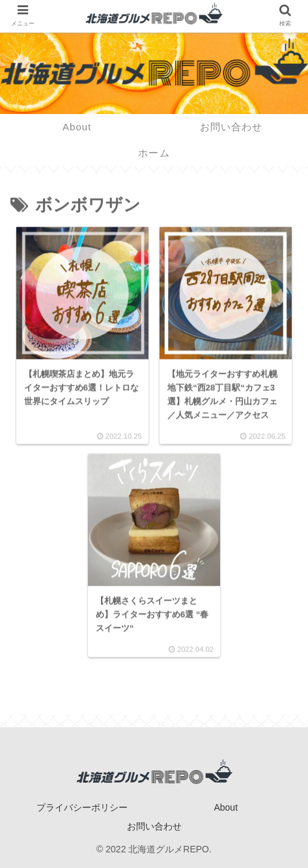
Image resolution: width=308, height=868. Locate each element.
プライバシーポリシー (82, 807)
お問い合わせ (154, 826)
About (226, 807)
